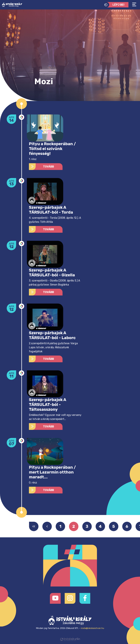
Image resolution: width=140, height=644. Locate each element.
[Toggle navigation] (134, 5)
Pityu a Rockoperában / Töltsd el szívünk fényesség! (52, 149)
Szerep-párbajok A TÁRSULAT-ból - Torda (51, 210)
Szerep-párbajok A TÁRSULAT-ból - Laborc (52, 335)
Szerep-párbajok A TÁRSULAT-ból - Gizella (52, 273)
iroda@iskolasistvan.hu (92, 628)
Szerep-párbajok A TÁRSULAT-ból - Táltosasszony (47, 405)
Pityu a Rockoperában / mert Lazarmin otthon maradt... (52, 472)
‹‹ (34, 526)
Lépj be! (114, 5)
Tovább (41, 167)
